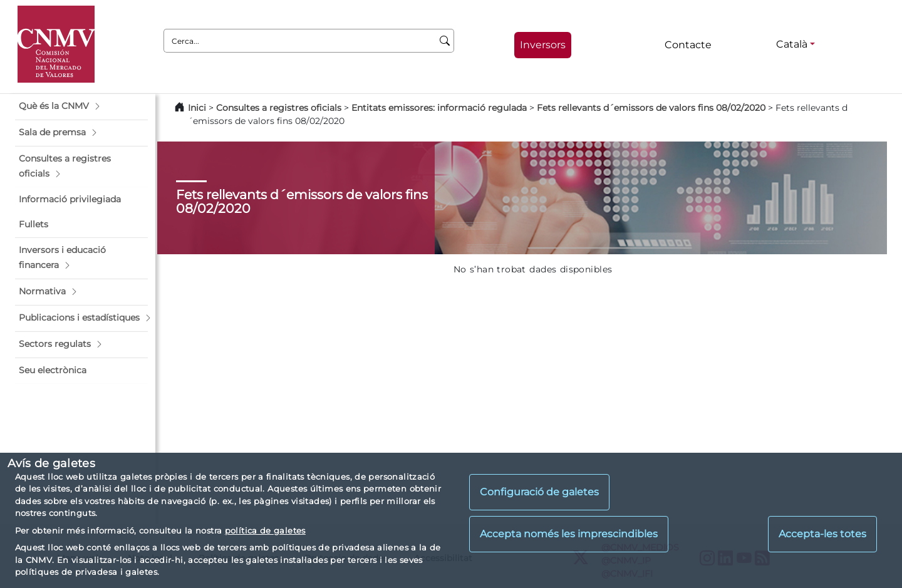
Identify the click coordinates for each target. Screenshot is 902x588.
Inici (197, 108)
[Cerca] (445, 41)
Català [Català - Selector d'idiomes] (792, 44)
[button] (81, 106)
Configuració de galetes (539, 492)
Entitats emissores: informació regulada (439, 108)
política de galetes (265, 530)
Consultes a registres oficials (279, 108)
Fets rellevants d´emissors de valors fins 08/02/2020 (651, 108)
